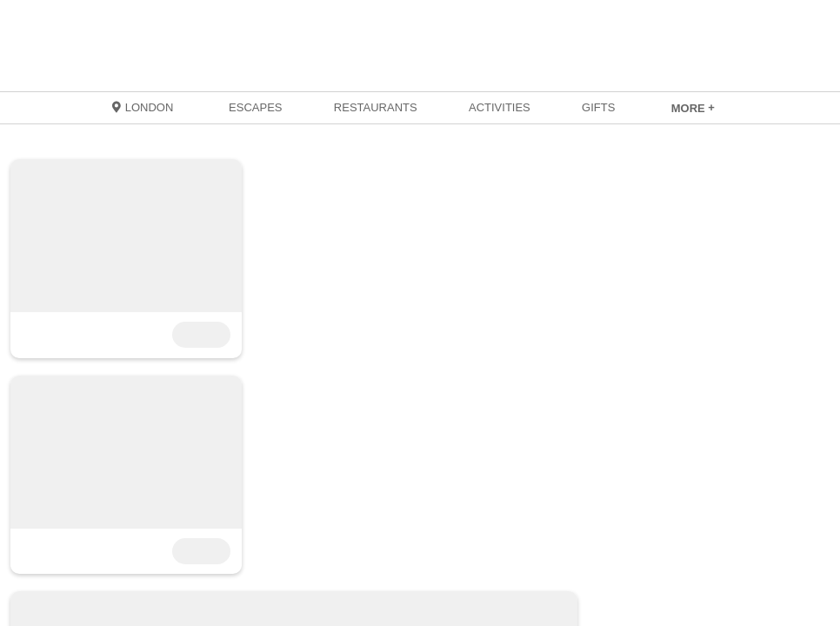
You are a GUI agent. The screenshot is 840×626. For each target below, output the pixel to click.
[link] (693, 108)
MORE (693, 108)
